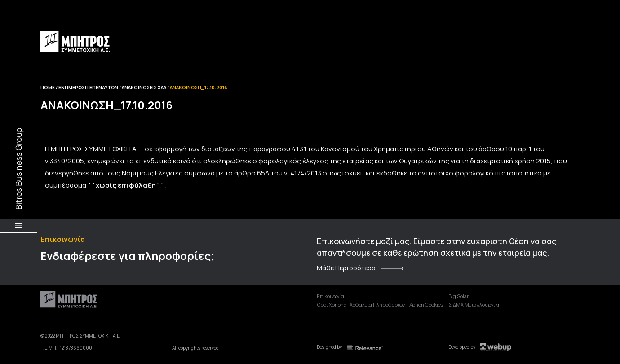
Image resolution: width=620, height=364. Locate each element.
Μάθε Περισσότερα (346, 268)
